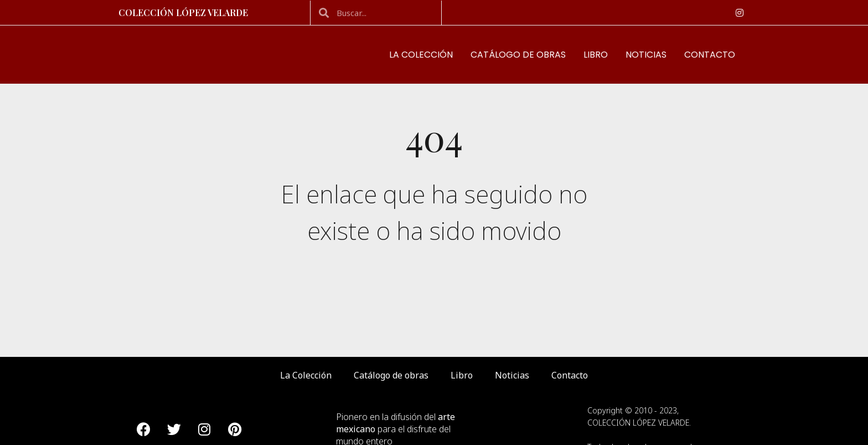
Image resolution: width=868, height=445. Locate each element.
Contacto (710, 55)
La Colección (421, 55)
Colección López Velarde (183, 12)
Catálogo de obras (518, 55)
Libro (596, 55)
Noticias (646, 55)
